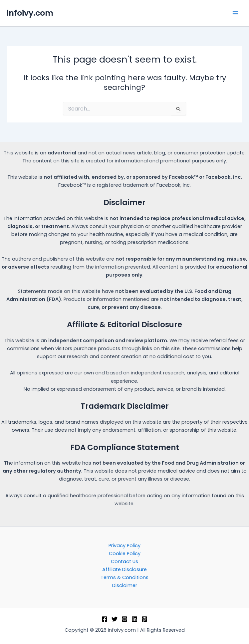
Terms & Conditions (124, 577)
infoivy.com (30, 13)
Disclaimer (125, 585)
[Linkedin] (134, 619)
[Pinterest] (144, 619)
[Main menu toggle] (235, 13)
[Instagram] (124, 619)
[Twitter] (115, 619)
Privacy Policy (124, 545)
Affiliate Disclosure (124, 569)
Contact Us (124, 561)
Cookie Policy (125, 553)
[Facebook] (105, 619)
